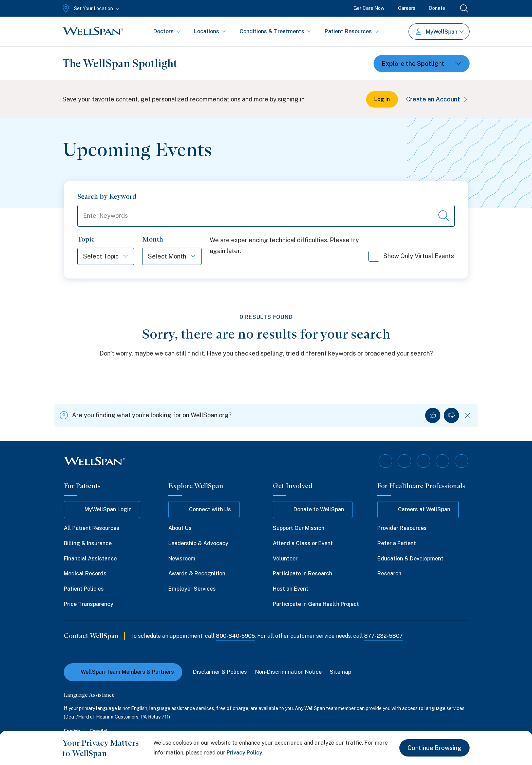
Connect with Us (204, 510)
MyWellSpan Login (102, 510)
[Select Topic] (98, 256)
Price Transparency (89, 604)
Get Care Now (369, 8)
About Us (180, 528)
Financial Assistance (90, 559)
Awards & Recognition (197, 573)
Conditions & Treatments (275, 31)
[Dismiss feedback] (468, 415)
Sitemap (340, 672)
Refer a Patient (397, 543)
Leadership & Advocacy (198, 543)
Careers (407, 8)
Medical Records (85, 573)
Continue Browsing (434, 748)
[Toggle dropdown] (422, 64)
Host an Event (291, 589)
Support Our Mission (299, 528)
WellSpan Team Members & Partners (123, 672)
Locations (210, 31)
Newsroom (182, 559)
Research (389, 573)
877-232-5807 (383, 636)
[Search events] (444, 216)
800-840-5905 (235, 636)
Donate (437, 8)
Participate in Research (302, 573)
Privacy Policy (244, 753)
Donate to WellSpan (313, 510)
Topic (86, 239)
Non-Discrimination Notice (288, 672)
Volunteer (285, 559)
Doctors (167, 31)
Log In (382, 99)
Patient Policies (84, 589)
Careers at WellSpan (418, 510)
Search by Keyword (107, 196)
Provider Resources (402, 528)
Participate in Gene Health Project (316, 604)
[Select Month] (164, 256)
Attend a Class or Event (303, 543)
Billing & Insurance (88, 543)
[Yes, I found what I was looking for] (433, 415)
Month (153, 239)
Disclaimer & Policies (220, 672)
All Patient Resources (92, 528)
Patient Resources (352, 31)
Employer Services (192, 589)
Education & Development (410, 559)
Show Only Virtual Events (411, 259)
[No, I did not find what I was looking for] (451, 415)
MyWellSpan (440, 32)
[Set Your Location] (90, 8)
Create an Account (438, 99)
